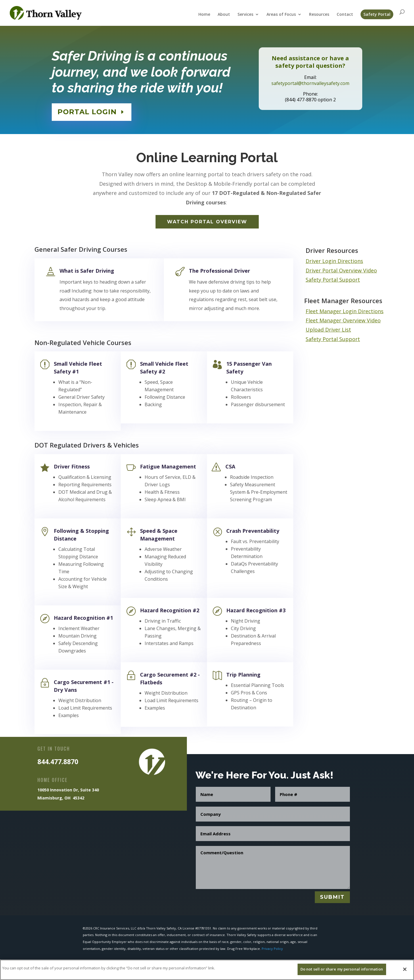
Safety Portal (377, 14)
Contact (345, 15)
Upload (315, 330)
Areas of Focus (281, 15)
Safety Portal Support (333, 280)
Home (204, 15)
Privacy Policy (272, 949)
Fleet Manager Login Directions (345, 311)
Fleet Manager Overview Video (343, 320)
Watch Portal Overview (207, 222)
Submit (332, 897)
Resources (319, 15)
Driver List (338, 330)
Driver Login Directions (334, 261)
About (224, 15)
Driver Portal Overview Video (341, 270)
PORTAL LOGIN (89, 111)
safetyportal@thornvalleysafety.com (310, 82)
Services (245, 15)
